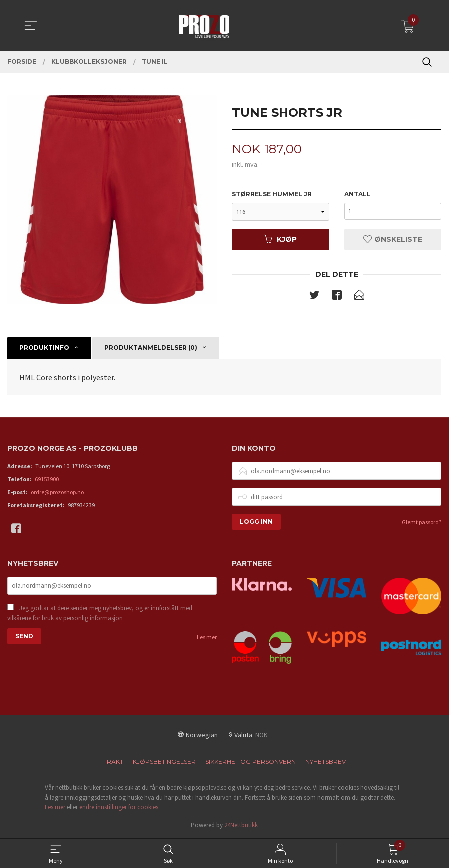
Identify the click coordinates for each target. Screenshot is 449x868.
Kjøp (280, 240)
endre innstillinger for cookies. (120, 807)
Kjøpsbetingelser (164, 762)
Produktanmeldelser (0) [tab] (151, 349)
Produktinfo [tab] (44, 349)
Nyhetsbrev (326, 762)
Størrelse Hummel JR (272, 195)
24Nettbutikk (241, 825)
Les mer (207, 638)
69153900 (47, 479)
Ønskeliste (393, 240)
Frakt (113, 762)
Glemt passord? (422, 522)
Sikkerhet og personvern (251, 762)
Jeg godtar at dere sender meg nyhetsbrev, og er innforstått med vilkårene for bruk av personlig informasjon (100, 614)
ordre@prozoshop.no (57, 492)
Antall (358, 195)
